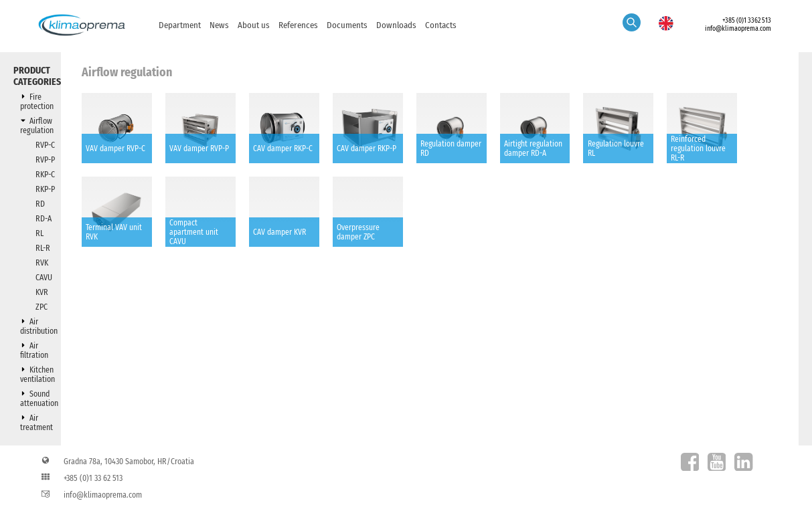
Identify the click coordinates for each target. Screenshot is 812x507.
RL (39, 233)
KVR (42, 292)
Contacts (441, 25)
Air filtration (34, 350)
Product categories (37, 76)
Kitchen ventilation (37, 375)
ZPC (42, 307)
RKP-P (45, 189)
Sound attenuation (39, 399)
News (219, 25)
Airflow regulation (37, 126)
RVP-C (45, 145)
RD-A (44, 219)
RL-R (43, 248)
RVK (42, 263)
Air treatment (36, 423)
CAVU (44, 278)
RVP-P (45, 160)
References (298, 25)
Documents (347, 25)
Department (180, 25)
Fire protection (37, 102)
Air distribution (39, 326)
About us (254, 25)
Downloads (396, 25)
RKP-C (45, 175)
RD (40, 204)
